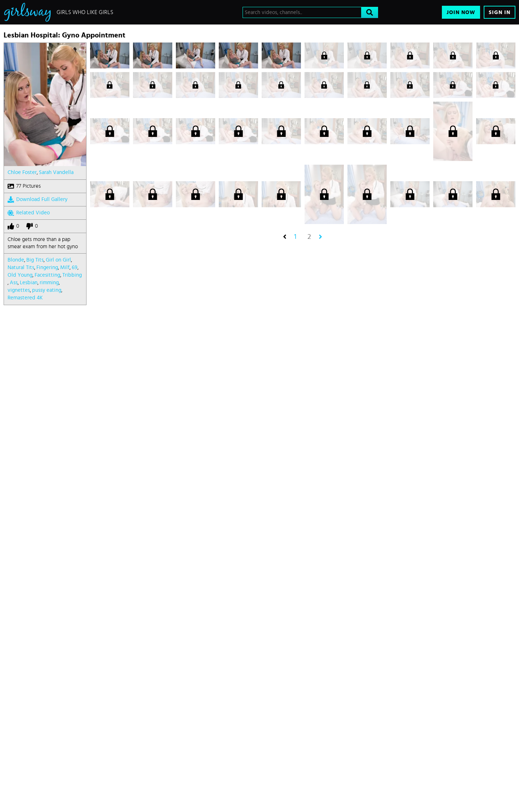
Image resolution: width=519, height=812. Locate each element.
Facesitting (47, 275)
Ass (14, 283)
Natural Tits (21, 267)
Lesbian (29, 283)
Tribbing (72, 275)
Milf (65, 267)
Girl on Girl (58, 260)
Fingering (47, 267)
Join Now (461, 12)
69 (75, 267)
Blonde (16, 260)
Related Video (29, 213)
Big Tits (35, 260)
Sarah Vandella (56, 172)
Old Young (20, 275)
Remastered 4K (25, 298)
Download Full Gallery (37, 200)
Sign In (500, 12)
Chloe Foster (22, 172)
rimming (49, 283)
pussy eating (47, 290)
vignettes (19, 290)
